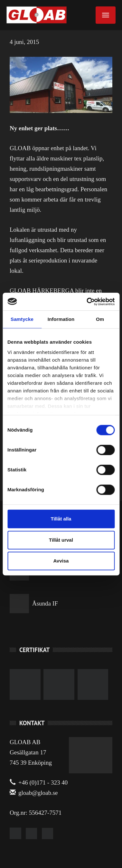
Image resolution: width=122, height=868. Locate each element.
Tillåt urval (61, 540)
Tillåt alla (61, 519)
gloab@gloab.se (34, 793)
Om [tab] (100, 319)
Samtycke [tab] (22, 319)
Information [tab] (61, 319)
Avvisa (61, 561)
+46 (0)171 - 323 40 (39, 782)
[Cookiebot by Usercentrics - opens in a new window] (87, 302)
